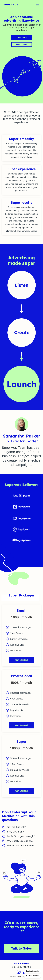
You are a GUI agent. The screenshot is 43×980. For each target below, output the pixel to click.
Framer (19, 976)
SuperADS (11, 5)
